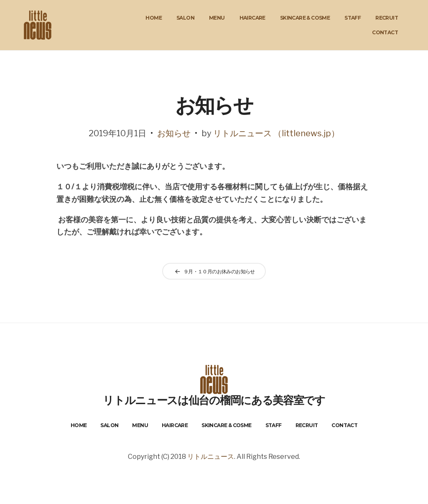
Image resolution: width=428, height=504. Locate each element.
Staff (353, 18)
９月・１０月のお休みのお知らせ (219, 271)
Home (154, 18)
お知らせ (174, 133)
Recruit (387, 18)
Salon (185, 18)
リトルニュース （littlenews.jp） (276, 133)
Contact (385, 32)
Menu (217, 18)
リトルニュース (211, 457)
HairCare (252, 18)
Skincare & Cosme (305, 18)
